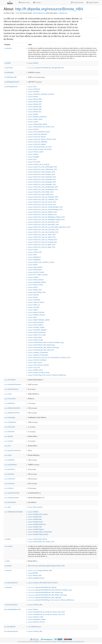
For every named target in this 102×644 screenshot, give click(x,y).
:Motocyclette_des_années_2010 (41, 127)
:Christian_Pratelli (36, 327)
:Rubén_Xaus (35, 290)
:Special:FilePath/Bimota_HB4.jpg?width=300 (46, 68)
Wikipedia (37, 642)
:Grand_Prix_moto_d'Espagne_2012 (42, 184)
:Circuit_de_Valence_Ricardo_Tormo (42, 139)
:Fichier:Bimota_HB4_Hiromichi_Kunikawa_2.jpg (46, 342)
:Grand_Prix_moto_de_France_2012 (42, 204)
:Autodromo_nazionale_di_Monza (41, 94)
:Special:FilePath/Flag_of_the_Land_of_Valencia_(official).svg (51, 600)
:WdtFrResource (35, 627)
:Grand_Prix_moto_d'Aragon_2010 (42, 172)
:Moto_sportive (35, 267)
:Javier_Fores (35, 362)
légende (9, 436)
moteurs (9, 441)
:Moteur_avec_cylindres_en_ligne (41, 262)
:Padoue (33, 277)
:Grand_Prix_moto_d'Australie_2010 (42, 177)
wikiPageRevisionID (12, 82)
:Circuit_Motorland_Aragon (39, 132)
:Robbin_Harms (36, 370)
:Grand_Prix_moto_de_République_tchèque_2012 (46, 220)
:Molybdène (34, 260)
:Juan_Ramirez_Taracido (38, 365)
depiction (8, 587)
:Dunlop (33, 154)
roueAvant (9, 483)
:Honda (33, 250)
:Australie (34, 92)
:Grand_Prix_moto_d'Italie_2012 (41, 194)
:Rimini (33, 287)
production (10, 469)
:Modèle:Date (35, 517)
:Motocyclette (35, 270)
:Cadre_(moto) (35, 119)
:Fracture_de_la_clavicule (39, 164)
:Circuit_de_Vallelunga (38, 142)
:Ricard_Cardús (36, 285)
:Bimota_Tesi (35, 112)
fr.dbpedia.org (63, 13)
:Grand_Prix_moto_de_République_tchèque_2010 (46, 217)
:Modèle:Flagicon (36, 529)
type (8, 507)
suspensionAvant (12, 498)
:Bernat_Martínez (36, 322)
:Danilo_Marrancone (37, 332)
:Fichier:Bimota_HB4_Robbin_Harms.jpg (43, 347)
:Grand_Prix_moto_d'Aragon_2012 (42, 174)
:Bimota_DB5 (35, 99)
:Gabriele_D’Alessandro (38, 355)
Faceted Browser (77, 3)
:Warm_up (34, 305)
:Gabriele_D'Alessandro (38, 352)
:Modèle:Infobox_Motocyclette (40, 532)
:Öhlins (33, 310)
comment (8, 546)
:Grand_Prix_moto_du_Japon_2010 (42, 235)
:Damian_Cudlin (36, 152)
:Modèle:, (34, 512)
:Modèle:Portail (35, 522)
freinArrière (10, 427)
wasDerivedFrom (11, 583)
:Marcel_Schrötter (36, 312)
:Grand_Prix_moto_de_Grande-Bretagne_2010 (45, 207)
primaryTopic (11, 631)
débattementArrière (12, 408)
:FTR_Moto (34, 162)
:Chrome (33, 129)
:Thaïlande (34, 300)
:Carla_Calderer (36, 325)
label (7, 561)
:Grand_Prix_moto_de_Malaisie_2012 (43, 214)
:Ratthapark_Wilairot (37, 282)
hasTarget (10, 627)
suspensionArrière (12, 493)
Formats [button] (38, 3)
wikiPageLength (11, 77)
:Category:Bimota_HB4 (40, 570)
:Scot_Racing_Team (37, 292)
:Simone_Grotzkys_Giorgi (39, 373)
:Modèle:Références (37, 524)
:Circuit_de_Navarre (37, 137)
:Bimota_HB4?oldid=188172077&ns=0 (43, 583)
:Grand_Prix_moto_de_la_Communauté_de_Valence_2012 (49, 357)
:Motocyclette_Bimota (38, 124)
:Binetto (33, 114)
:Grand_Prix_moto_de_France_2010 (42, 202)
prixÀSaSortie (11, 465)
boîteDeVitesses (11, 389)
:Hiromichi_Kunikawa (37, 360)
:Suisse (33, 297)
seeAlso (8, 566)
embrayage (10, 417)
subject (8, 539)
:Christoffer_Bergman (37, 330)
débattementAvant (12, 413)
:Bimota (33, 63)
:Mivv (32, 317)
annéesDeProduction (13, 384)
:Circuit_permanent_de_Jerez (40, 147)
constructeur (10, 399)
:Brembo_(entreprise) (37, 117)
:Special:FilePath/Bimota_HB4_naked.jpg (45, 597)
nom (8, 446)
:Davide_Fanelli (36, 340)
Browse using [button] (25, 3)
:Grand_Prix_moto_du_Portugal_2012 (43, 242)
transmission (10, 502)
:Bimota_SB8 (35, 109)
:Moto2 (33, 265)
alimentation (10, 380)
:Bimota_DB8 (35, 107)
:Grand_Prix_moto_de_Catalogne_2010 (43, 197)
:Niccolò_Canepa (36, 272)
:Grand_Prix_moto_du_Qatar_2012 (42, 247)
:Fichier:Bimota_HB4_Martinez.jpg (41, 345)
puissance (9, 474)
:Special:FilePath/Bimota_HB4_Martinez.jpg (45, 592)
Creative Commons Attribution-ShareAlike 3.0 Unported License (68, 642)
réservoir (9, 488)
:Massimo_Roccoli (36, 315)
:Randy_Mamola (36, 280)
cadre (8, 394)
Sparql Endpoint (93, 3)
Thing (17, 13)
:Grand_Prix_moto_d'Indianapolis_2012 (43, 189)
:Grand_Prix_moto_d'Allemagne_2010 (43, 167)
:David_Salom (35, 337)
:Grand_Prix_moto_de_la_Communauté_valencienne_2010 (49, 227)
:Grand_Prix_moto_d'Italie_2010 (41, 192)
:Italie (32, 255)
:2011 (32, 87)
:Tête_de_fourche (36, 302)
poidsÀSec (10, 460)
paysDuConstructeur (13, 450)
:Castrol (33, 122)
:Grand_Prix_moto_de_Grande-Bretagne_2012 (45, 209)
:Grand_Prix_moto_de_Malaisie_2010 (43, 212)
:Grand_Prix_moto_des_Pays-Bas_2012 (43, 232)
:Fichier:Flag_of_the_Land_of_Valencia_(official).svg (47, 375)
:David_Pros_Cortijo (37, 335)
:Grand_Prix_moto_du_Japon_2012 (42, 237)
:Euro (32, 159)
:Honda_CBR (35, 252)
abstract (8, 48)
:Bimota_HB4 (35, 575)
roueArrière (10, 479)
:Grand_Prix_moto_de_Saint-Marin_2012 (44, 225)
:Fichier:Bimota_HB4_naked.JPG (41, 350)
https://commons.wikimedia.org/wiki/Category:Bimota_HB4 (46, 566)
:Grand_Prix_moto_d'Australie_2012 (42, 179)
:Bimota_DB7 (35, 104)
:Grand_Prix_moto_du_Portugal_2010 (43, 240)
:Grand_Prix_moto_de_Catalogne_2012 (43, 199)
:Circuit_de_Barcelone (38, 134)
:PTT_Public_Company (38, 275)
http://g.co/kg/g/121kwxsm (36, 578)
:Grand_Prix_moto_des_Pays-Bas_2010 (43, 230)
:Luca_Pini (34, 367)
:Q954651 (33, 573)
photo (8, 455)
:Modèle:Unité (35, 527)
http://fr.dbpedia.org (39, 13)
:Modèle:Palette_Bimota (38, 534)
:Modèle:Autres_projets (38, 514)
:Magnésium (35, 257)
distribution (10, 403)
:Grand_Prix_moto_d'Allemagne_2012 (43, 169)
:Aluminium (34, 89)
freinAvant (9, 432)
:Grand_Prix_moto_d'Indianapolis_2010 (43, 187)
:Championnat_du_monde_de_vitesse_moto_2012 (47, 614)
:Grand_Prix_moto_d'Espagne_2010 (42, 182)
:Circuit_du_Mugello (37, 144)
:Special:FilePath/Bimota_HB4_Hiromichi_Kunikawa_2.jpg (50, 590)
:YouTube (34, 307)
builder (8, 63)
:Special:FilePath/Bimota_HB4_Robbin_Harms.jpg (47, 595)
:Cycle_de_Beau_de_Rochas (40, 149)
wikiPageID (9, 72)
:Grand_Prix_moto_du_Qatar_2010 (42, 245)
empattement (10, 422)
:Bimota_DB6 (35, 102)
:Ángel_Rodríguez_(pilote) (39, 320)
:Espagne (34, 157)
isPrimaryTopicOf (11, 605)
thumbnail (9, 68)
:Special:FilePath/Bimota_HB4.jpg (42, 587)
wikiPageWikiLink (11, 87)
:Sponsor (33, 295)
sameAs (8, 570)
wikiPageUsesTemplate (14, 512)
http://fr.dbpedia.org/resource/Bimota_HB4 (49, 9)
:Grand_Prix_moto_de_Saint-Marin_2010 (44, 222)
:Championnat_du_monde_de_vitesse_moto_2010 (47, 612)
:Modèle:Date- (35, 519)
